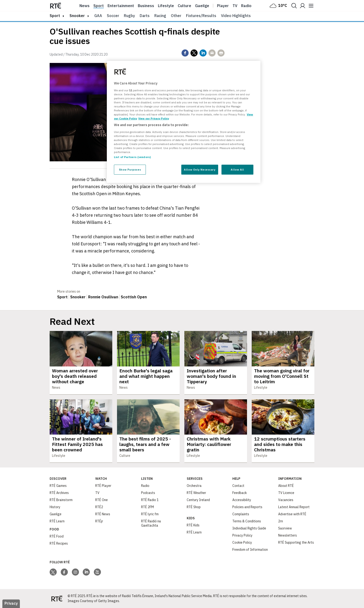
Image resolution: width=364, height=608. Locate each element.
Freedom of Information (250, 550)
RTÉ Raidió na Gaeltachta (151, 523)
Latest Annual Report (294, 507)
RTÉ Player (103, 486)
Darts (145, 16)
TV (97, 493)
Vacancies (286, 500)
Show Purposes (130, 170)
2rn (281, 521)
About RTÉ (286, 486)
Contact (238, 486)
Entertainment (121, 6)
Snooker (77, 16)
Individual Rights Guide (249, 528)
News (84, 6)
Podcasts (148, 493)
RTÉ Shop (194, 507)
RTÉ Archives (59, 493)
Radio (246, 6)
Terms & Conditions (247, 521)
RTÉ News (103, 514)
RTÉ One (102, 500)
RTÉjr (99, 521)
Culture (184, 6)
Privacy (11, 603)
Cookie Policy (242, 542)
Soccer (113, 16)
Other (176, 16)
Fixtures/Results (201, 16)
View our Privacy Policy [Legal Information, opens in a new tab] (154, 118)
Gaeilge (202, 6)
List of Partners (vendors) (132, 157)
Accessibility (242, 500)
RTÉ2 (99, 507)
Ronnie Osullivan (103, 297)
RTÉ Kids (193, 525)
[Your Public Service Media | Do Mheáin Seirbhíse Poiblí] (57, 599)
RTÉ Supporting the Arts (296, 542)
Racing (160, 16)
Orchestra (194, 486)
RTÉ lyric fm (150, 514)
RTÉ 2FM (147, 507)
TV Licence (286, 493)
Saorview (285, 528)
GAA (98, 16)
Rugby (129, 16)
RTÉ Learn (57, 521)
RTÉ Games (58, 486)
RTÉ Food (57, 536)
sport (55, 16)
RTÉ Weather (196, 493)
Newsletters (288, 535)
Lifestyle (166, 6)
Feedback (240, 493)
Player (223, 6)
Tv (235, 6)
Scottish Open (134, 297)
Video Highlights (236, 16)
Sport (99, 6)
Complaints (241, 514)
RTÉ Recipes (59, 543)
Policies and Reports (247, 507)
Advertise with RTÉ (292, 514)
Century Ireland (198, 500)
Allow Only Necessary (200, 170)
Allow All (237, 170)
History (55, 507)
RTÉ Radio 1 (150, 500)
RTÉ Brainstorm (61, 500)
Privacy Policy (242, 535)
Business (146, 6)
